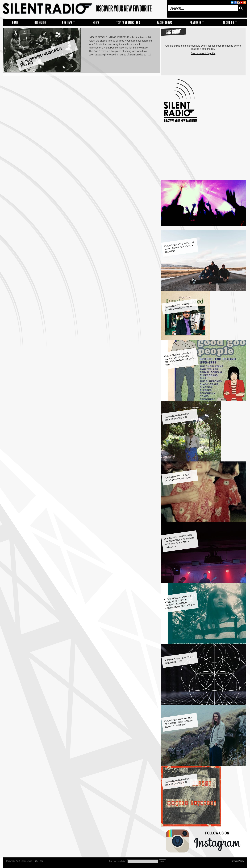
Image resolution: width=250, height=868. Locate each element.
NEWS (96, 23)
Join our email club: (118, 861)
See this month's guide (203, 53)
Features (196, 23)
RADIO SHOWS (165, 23)
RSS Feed (38, 861)
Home (15, 23)
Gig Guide (40, 23)
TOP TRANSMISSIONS (128, 23)
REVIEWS (67, 23)
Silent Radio (83, 9)
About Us (228, 23)
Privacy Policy (237, 861)
